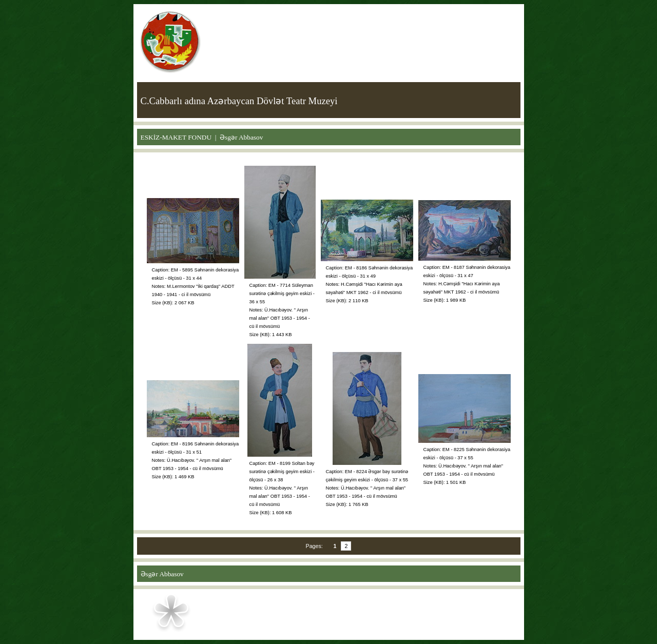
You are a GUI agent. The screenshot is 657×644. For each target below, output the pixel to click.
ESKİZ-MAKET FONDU (176, 137)
